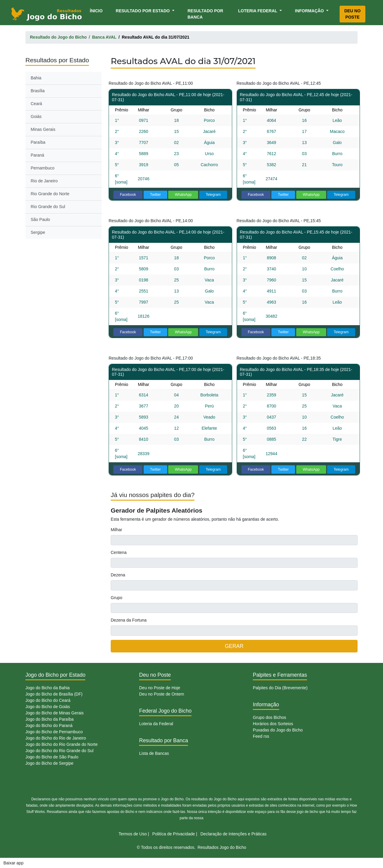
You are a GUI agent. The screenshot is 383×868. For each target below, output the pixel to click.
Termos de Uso (133, 834)
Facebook (128, 195)
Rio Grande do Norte (50, 194)
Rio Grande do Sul (48, 207)
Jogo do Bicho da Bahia (48, 688)
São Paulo (41, 219)
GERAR (234, 646)
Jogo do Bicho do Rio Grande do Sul (59, 751)
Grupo (117, 598)
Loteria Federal (258, 11)
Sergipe (38, 232)
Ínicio (97, 10)
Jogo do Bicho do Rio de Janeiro (56, 738)
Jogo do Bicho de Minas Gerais (55, 713)
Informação (310, 11)
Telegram (213, 195)
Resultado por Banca (205, 14)
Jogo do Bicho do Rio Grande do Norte (61, 744)
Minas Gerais (43, 129)
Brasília (38, 91)
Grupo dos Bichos (269, 717)
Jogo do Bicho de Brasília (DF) (54, 694)
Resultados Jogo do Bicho (222, 847)
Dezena (118, 575)
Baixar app (14, 863)
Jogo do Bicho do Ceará (48, 700)
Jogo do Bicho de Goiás (48, 707)
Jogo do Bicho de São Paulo (52, 757)
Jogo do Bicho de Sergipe (49, 763)
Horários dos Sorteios (273, 724)
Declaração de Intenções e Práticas (234, 834)
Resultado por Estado (143, 11)
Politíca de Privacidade (174, 834)
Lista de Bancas (154, 753)
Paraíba (38, 142)
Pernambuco (43, 168)
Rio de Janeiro (44, 181)
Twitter (155, 195)
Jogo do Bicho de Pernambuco (54, 732)
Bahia (36, 78)
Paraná (38, 155)
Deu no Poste (352, 14)
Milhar (116, 530)
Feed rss (261, 736)
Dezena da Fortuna (129, 620)
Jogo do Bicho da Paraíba (50, 719)
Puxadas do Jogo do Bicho (278, 730)
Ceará (37, 104)
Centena (119, 552)
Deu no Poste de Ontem (162, 694)
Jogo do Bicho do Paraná (49, 725)
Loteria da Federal (156, 724)
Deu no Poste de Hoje (160, 688)
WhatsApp (183, 195)
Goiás (36, 116)
